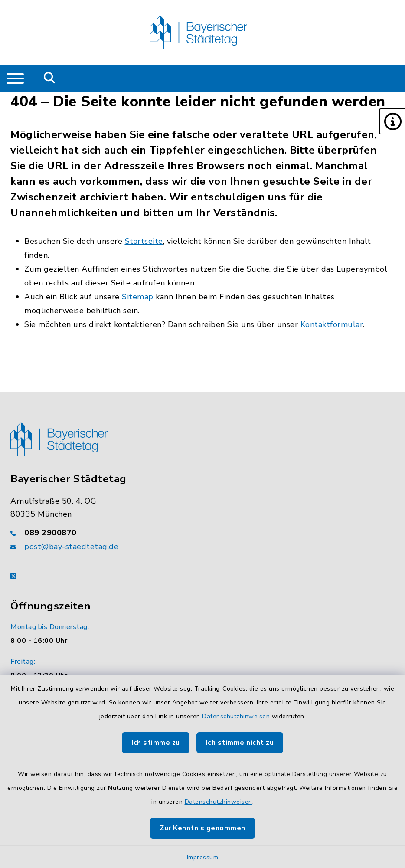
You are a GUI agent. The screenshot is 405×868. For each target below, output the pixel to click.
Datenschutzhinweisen (236, 716)
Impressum (203, 857)
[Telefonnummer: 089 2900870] (202, 533)
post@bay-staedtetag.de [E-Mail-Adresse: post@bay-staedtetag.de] (71, 547)
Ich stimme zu (156, 743)
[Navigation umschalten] (15, 79)
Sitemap (138, 297)
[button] (392, 121)
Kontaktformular (332, 324)
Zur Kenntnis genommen (202, 828)
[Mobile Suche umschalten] (50, 79)
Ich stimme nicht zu (240, 743)
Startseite (144, 241)
